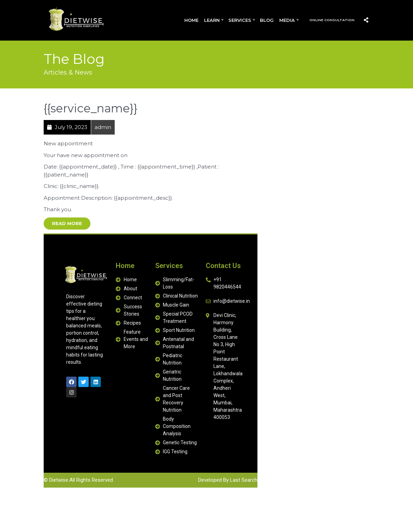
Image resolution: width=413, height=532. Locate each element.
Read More (67, 223)
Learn (212, 20)
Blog (267, 20)
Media (287, 20)
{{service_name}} (91, 108)
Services (240, 20)
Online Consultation (332, 20)
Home (191, 20)
